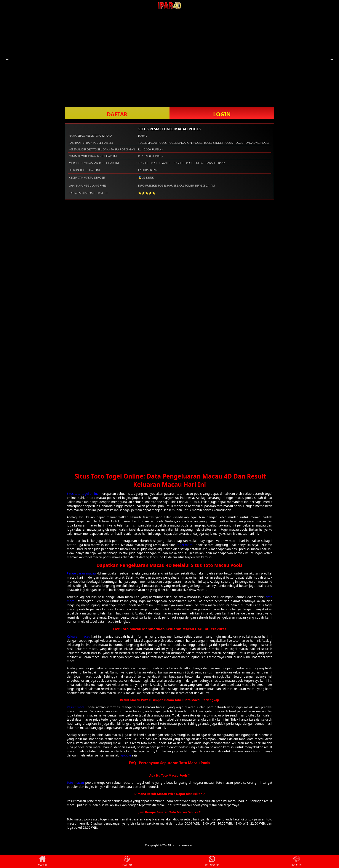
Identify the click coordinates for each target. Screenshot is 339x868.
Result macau (77, 707)
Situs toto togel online (83, 494)
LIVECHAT (297, 861)
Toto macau (75, 783)
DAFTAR (117, 114)
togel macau (186, 545)
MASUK (42, 861)
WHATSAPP (212, 861)
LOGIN (222, 114)
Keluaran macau (78, 636)
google (126, 755)
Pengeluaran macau (81, 573)
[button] (7, 59)
